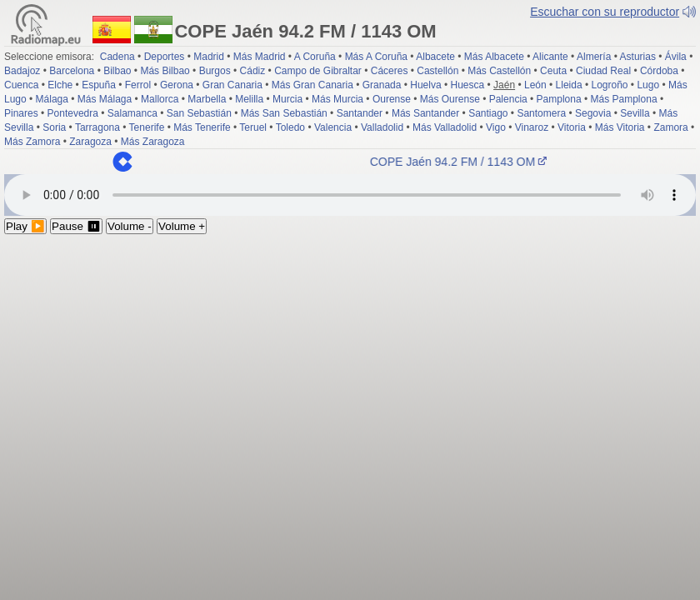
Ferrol (138, 85)
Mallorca (160, 99)
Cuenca (21, 85)
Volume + (182, 226)
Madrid (209, 57)
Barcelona (72, 71)
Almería (594, 57)
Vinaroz (532, 127)
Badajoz (22, 71)
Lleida (569, 85)
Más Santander (425, 113)
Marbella (207, 99)
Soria (54, 127)
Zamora (670, 127)
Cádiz (253, 71)
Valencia (333, 127)
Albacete (435, 57)
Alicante (550, 57)
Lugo (648, 85)
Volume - (130, 226)
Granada (382, 85)
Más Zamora (32, 142)
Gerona (177, 85)
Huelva (425, 85)
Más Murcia (337, 99)
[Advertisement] (350, 359)
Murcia (287, 99)
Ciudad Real (603, 71)
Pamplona (559, 99)
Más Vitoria (620, 127)
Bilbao (117, 71)
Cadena (117, 57)
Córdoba (659, 71)
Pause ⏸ (76, 226)
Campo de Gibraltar (318, 71)
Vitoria (572, 127)
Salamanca (132, 113)
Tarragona (97, 127)
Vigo (496, 127)
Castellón (437, 71)
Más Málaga (105, 99)
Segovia (593, 113)
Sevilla (635, 113)
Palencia (508, 99)
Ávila (676, 57)
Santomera (541, 113)
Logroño (609, 85)
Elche (60, 85)
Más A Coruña (376, 57)
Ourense (392, 99)
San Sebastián (199, 113)
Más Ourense (450, 99)
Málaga (52, 99)
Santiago (488, 113)
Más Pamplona (624, 99)
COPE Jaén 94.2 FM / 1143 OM (463, 162)
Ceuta (553, 71)
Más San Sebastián (284, 113)
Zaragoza (90, 142)
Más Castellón (499, 71)
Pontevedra (73, 113)
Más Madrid (260, 57)
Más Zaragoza (153, 142)
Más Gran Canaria (312, 85)
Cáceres (390, 71)
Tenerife (147, 127)
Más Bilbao (165, 71)
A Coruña (315, 57)
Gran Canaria (232, 85)
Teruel (253, 127)
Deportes (165, 57)
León (535, 85)
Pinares (21, 113)
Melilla (249, 99)
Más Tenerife (202, 127)
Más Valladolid (445, 127)
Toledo (290, 127)
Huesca (468, 85)
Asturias (638, 57)
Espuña (99, 85)
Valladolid (382, 127)
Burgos (215, 71)
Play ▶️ (25, 226)
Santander (360, 113)
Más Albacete (494, 57)
